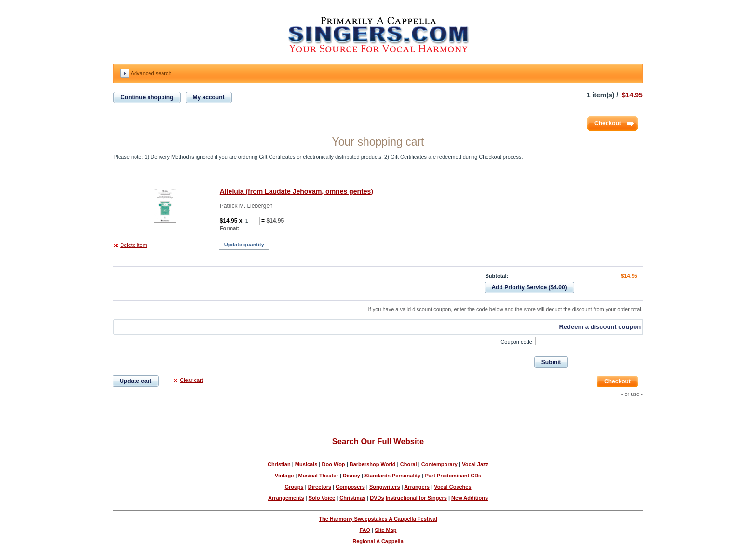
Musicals (306, 464)
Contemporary (439, 464)
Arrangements (286, 498)
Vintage (284, 476)
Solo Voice (322, 498)
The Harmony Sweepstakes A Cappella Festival (378, 519)
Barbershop (364, 464)
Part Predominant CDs (453, 476)
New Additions (470, 498)
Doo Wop (334, 464)
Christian (279, 464)
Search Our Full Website (378, 441)
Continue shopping (147, 97)
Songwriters (385, 487)
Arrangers (417, 487)
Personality (406, 476)
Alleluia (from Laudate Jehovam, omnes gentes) (297, 191)
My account (209, 97)
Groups (294, 487)
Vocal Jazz (475, 464)
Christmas (352, 498)
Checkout (608, 123)
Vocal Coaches (452, 487)
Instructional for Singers (416, 498)
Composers (350, 487)
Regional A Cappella (378, 541)
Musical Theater (318, 476)
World (388, 464)
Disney (351, 476)
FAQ (365, 530)
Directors (320, 487)
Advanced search (151, 73)
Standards (378, 476)
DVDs (377, 498)
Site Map (385, 530)
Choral (409, 464)
